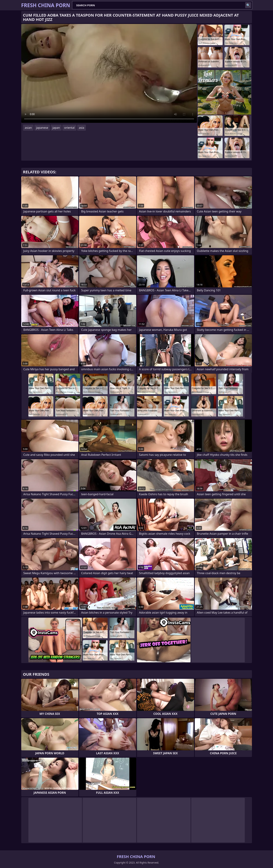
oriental (69, 128)
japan (56, 128)
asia (82, 128)
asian (28, 128)
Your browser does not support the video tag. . (109, 73)
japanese (42, 128)
